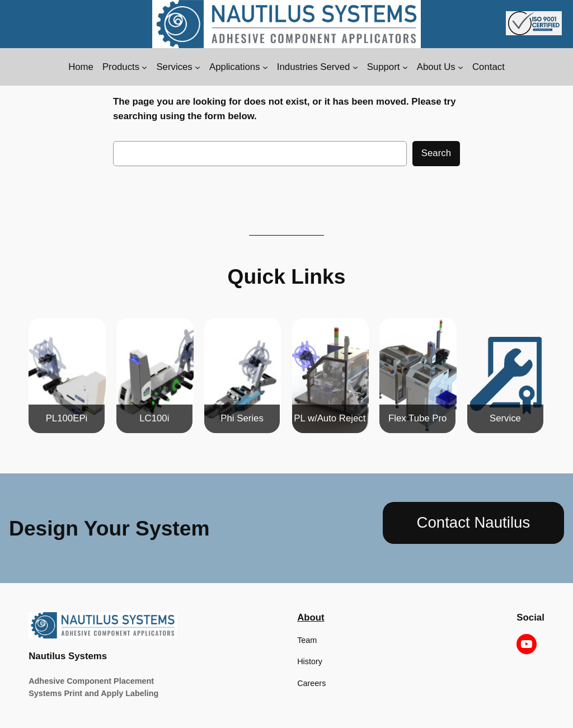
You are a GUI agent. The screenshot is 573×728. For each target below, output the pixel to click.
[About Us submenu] (461, 67)
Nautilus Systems (68, 656)
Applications (235, 67)
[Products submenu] (144, 67)
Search (436, 153)
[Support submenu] (405, 67)
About (311, 617)
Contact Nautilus (474, 522)
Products (121, 67)
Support (384, 67)
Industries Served (314, 67)
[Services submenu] (198, 67)
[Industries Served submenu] (355, 67)
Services (174, 67)
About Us (436, 67)
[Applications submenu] (265, 67)
